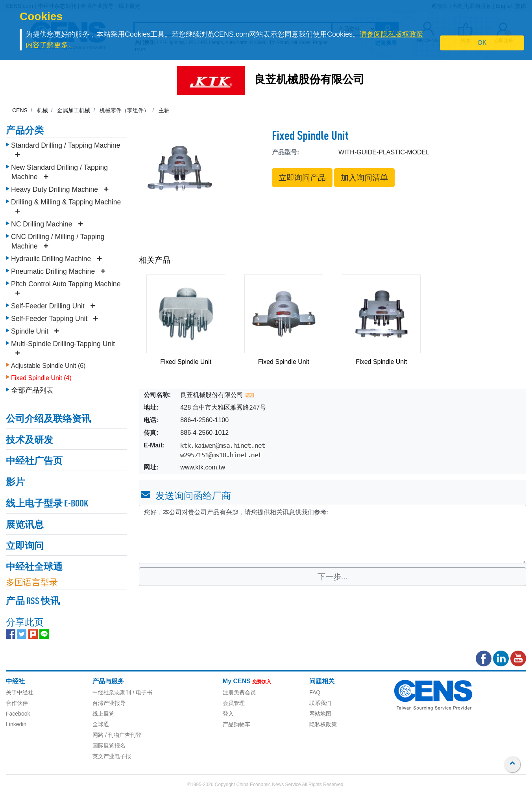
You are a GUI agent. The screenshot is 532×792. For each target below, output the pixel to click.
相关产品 (155, 260)
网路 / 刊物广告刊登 (117, 735)
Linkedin (16, 724)
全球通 (101, 724)
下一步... (333, 577)
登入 (228, 714)
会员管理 (234, 703)
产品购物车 (236, 724)
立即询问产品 (302, 178)
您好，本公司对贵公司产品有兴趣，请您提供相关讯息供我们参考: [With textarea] (332, 534)
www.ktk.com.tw (203, 467)
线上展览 (103, 714)
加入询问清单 (364, 178)
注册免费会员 (239, 692)
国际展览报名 (109, 746)
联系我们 (320, 703)
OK (482, 43)
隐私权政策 (323, 724)
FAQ (315, 692)
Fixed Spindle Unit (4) (41, 378)
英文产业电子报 (112, 756)
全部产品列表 (32, 390)
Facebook (18, 714)
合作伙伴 (17, 703)
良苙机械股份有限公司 (309, 80)
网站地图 (320, 714)
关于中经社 (20, 692)
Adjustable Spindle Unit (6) (48, 366)
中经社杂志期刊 (112, 692)
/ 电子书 (142, 692)
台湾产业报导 (109, 703)
